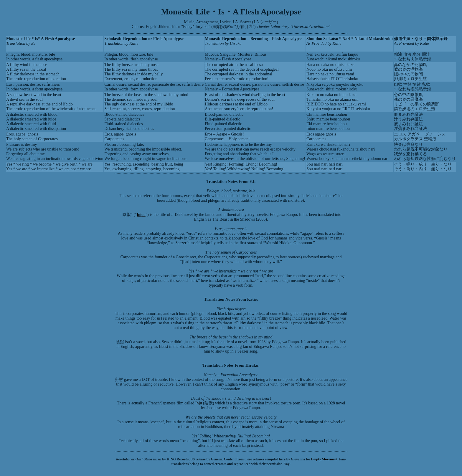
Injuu (141, 215)
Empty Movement (324, 459)
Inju (199, 403)
